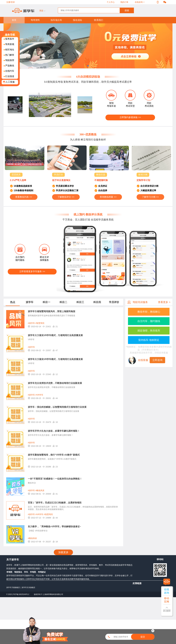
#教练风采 (40, 490)
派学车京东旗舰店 (28, 587)
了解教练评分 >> (66, 197)
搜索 (127, 10)
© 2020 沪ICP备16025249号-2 (18, 594)
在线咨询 (139, 2)
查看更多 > (164, 302)
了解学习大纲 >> (150, 197)
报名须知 (77, 20)
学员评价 (114, 302)
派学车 (30, 302)
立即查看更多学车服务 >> (32, 271)
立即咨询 (157, 360)
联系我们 (99, 20)
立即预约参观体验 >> (130, 117)
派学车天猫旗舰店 (13, 587)
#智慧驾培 (40, 323)
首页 (14, 20)
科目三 (80, 302)
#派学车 (31, 323)
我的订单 (124, 2)
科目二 (63, 302)
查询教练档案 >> (108, 197)
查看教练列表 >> (24, 197)
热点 (13, 302)
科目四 (97, 302)
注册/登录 (11, 2)
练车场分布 (56, 20)
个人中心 (111, 2)
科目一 (46, 302)
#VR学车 (39, 395)
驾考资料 (35, 20)
